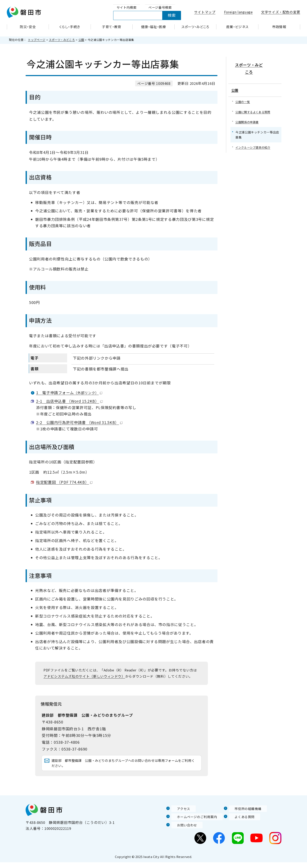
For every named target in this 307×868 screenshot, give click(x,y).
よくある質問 (240, 822)
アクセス (179, 814)
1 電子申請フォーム (69, 393)
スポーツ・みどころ (62, 40)
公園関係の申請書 (248, 112)
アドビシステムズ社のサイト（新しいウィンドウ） (84, 676)
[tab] (127, 8)
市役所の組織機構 (244, 814)
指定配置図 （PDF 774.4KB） (64, 482)
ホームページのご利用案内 (194, 822)
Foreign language (238, 12)
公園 (81, 40)
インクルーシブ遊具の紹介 (254, 137)
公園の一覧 (243, 91)
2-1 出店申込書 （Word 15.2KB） (69, 401)
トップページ (37, 40)
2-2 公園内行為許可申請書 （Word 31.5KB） (79, 422)
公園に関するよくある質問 (254, 101)
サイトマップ (205, 12)
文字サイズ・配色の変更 (281, 12)
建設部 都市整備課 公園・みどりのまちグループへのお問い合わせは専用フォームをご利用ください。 (125, 766)
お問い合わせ (183, 831)
